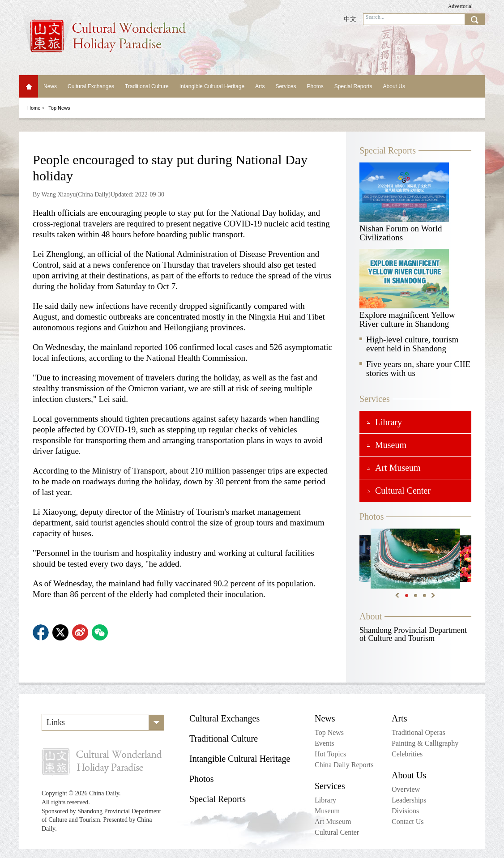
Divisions (405, 811)
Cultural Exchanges (91, 86)
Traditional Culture (147, 86)
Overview (406, 789)
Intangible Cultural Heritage (212, 86)
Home (29, 86)
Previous (397, 595)
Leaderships (409, 800)
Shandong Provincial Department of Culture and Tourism (413, 634)
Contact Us (408, 822)
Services (286, 86)
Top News (59, 108)
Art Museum (333, 822)
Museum (327, 811)
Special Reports (353, 86)
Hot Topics (330, 754)
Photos (315, 86)
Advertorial (460, 6)
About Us (394, 86)
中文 (350, 19)
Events (325, 743)
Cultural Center (337, 832)
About (371, 616)
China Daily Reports (344, 765)
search (474, 19)
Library (325, 800)
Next (433, 595)
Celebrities (407, 754)
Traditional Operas (419, 732)
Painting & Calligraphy (425, 743)
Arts (260, 86)
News (50, 86)
